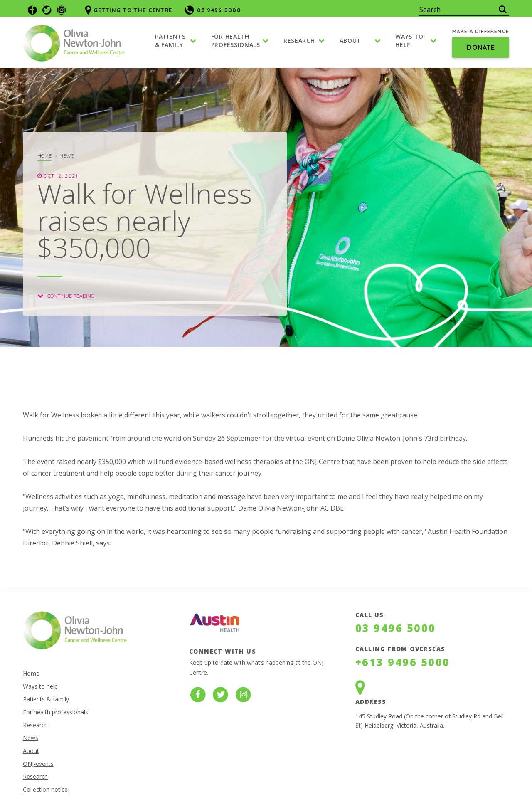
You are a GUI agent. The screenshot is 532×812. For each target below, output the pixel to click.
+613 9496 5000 (403, 662)
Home (44, 156)
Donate (481, 47)
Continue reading (66, 296)
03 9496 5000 (396, 628)
